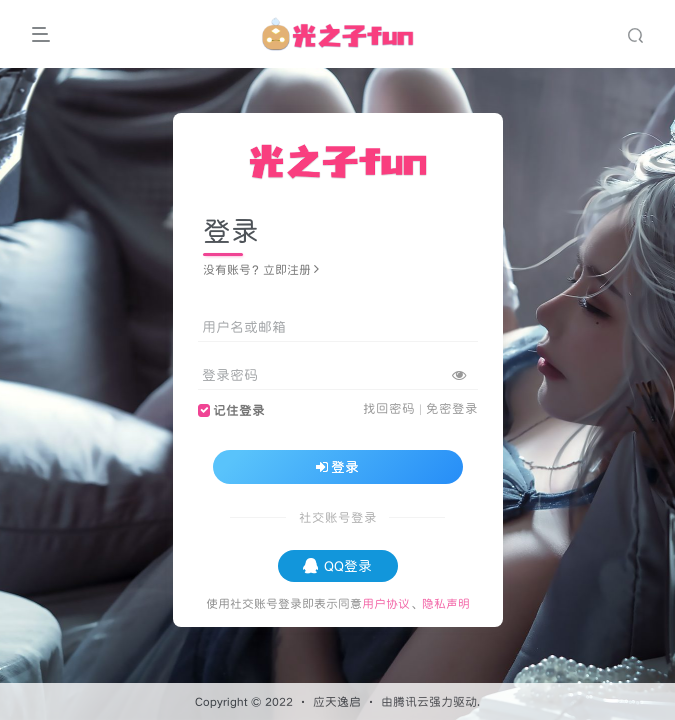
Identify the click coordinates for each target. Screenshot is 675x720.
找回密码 (389, 408)
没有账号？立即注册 (261, 269)
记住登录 (239, 410)
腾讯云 (411, 701)
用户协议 (386, 603)
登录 (338, 467)
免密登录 (452, 408)
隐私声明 (446, 603)
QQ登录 (337, 566)
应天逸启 (337, 701)
